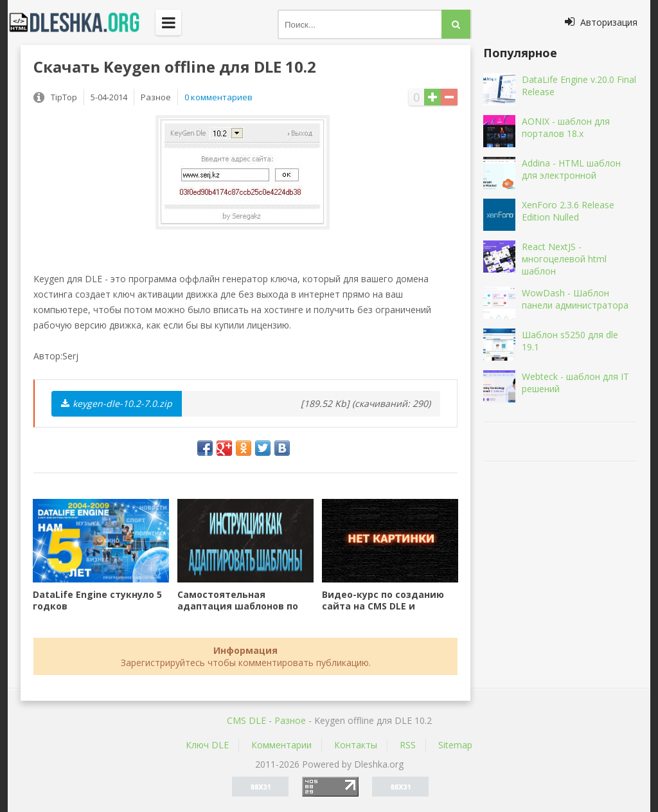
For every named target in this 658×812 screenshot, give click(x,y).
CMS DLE (246, 720)
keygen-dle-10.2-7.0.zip (117, 403)
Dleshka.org (82, 23)
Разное (290, 720)
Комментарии (281, 745)
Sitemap (455, 745)
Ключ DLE (207, 745)
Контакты (356, 745)
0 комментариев (218, 97)
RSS (408, 745)
